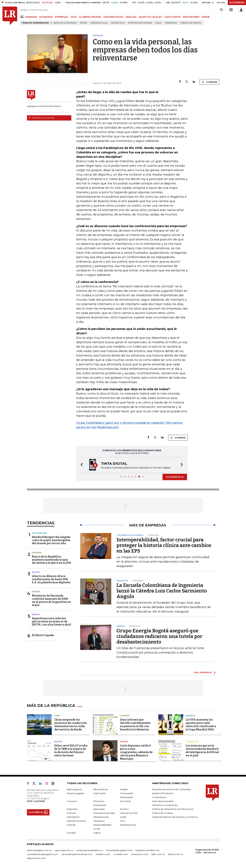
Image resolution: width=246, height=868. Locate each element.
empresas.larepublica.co (90, 850)
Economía (125, 801)
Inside (123, 817)
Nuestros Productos (163, 793)
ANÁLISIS (131, 17)
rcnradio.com (121, 854)
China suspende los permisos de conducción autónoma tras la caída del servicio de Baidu (71, 725)
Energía (36, 592)
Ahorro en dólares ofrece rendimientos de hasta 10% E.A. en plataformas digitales (51, 579)
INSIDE (206, 17)
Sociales (71, 833)
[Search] (221, 10)
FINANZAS (31, 17)
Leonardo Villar (99, 23)
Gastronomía (39, 533)
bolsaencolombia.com (148, 850)
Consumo (72, 801)
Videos (97, 833)
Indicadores (73, 817)
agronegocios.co (64, 850)
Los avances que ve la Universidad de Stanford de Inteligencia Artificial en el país (202, 751)
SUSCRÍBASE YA (175, 477)
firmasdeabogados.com (119, 850)
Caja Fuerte (100, 793)
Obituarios (99, 821)
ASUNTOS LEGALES (150, 17)
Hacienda (37, 553)
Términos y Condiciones (165, 805)
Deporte (190, 716)
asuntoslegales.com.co (39, 850)
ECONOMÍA (46, 17)
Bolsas (36, 572)
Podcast (71, 825)
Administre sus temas (41, 118)
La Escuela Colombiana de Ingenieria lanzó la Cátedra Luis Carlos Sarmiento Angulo (162, 591)
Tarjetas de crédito (191, 23)
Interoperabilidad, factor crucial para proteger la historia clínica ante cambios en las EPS (164, 545)
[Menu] (22, 17)
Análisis (124, 789)
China (57, 716)
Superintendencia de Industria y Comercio (175, 817)
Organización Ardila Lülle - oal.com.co (207, 851)
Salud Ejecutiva (128, 825)
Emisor (84, 23)
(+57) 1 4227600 (36, 801)
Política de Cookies (163, 813)
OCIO (73, 17)
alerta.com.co (176, 854)
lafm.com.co (158, 854)
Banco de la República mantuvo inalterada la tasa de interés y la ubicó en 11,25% (52, 560)
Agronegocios (74, 789)
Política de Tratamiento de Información (173, 809)
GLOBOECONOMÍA (90, 17)
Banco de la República (65, 23)
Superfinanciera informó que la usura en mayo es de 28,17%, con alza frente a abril (52, 621)
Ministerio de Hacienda (140, 23)
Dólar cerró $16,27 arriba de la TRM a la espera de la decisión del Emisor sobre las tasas (71, 751)
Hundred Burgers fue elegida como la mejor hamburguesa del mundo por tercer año (51, 540)
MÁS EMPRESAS (203, 672)
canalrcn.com (103, 854)
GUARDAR (209, 82)
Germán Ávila (118, 23)
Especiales (99, 809)
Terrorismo (171, 23)
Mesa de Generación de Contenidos (171, 789)
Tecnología (192, 742)
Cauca (158, 23)
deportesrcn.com (36, 858)
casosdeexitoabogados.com (42, 854)
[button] (81, 465)
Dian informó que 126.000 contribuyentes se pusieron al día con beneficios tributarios (135, 725)
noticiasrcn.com (140, 854)
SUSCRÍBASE (237, 2)
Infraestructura (101, 817)
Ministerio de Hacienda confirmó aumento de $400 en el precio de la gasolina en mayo (51, 600)
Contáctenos (159, 797)
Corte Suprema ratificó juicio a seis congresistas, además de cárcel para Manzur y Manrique (136, 752)
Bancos (36, 614)
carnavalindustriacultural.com (77, 854)
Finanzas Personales (104, 813)
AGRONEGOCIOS (113, 17)
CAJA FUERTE (172, 17)
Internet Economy (76, 821)
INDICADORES (191, 17)
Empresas (72, 809)
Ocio (123, 821)
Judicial (124, 742)
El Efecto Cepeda (43, 635)
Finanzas (71, 813)
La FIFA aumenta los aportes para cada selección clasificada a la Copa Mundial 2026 (201, 725)
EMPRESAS (62, 17)
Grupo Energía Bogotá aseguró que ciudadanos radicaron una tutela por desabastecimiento (159, 636)
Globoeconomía (129, 813)
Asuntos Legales (75, 793)
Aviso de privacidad (163, 801)
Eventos (124, 809)
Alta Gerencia (101, 789)
